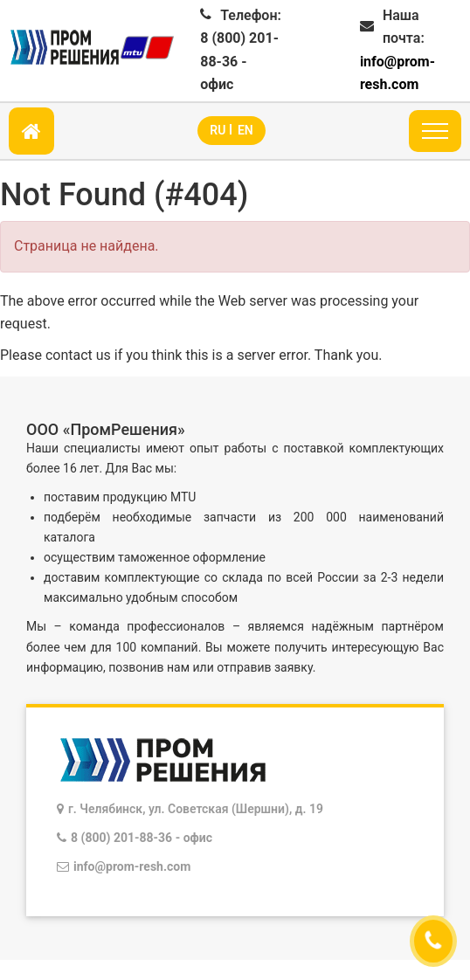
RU (218, 130)
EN (245, 130)
